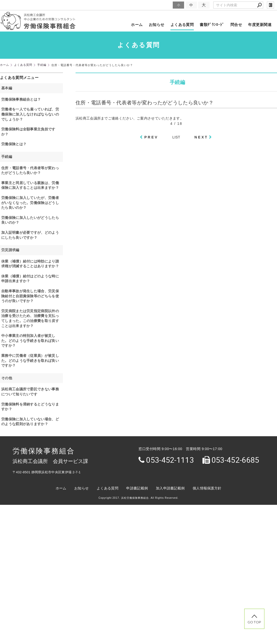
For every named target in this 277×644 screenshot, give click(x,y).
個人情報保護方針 (207, 488)
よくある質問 (182, 25)
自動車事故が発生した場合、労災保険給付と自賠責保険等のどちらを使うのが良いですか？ (30, 296)
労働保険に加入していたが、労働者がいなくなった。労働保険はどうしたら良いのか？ (30, 203)
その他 (7, 378)
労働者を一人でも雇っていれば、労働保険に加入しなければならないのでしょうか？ (30, 114)
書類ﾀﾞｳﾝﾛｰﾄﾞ (212, 25)
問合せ (236, 25)
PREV (151, 137)
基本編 (7, 88)
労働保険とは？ (14, 144)
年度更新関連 (260, 25)
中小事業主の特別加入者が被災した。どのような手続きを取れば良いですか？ (30, 341)
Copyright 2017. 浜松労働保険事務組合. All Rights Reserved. (138, 498)
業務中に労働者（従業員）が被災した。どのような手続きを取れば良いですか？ (30, 360)
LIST (176, 137)
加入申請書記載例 (170, 488)
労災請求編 (10, 250)
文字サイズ (163, 5)
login (270, 5)
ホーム (137, 25)
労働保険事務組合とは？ (21, 99)
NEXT (201, 137)
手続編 (7, 157)
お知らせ (157, 25)
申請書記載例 (137, 488)
